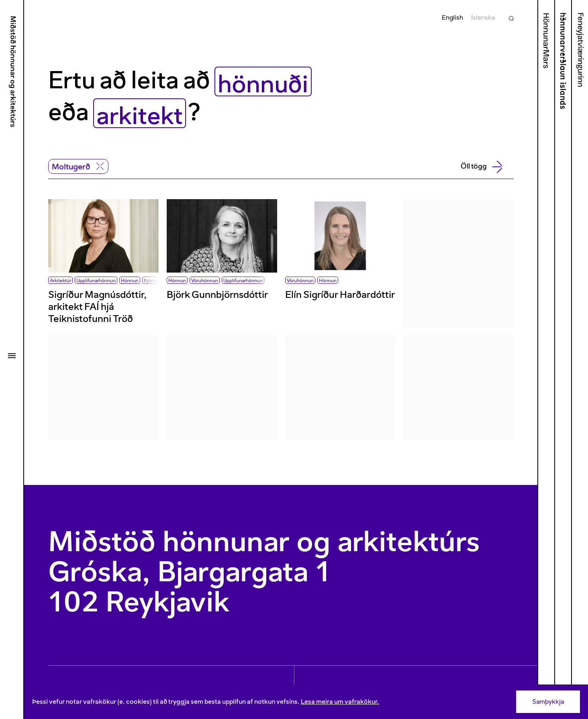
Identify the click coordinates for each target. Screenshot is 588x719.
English (452, 17)
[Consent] (306, 702)
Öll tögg (481, 167)
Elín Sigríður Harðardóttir (340, 294)
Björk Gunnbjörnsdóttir (217, 294)
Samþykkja (548, 702)
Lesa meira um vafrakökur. (340, 702)
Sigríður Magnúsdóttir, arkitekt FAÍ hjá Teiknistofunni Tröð (97, 307)
